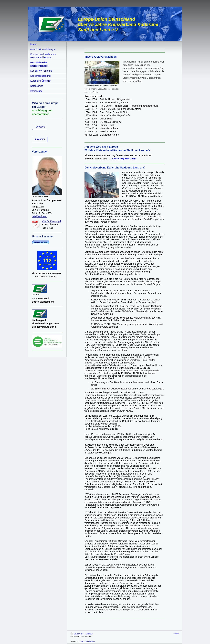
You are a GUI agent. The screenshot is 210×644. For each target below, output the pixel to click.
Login (177, 633)
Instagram (40, 139)
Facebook (40, 127)
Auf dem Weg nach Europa (124, 159)
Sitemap (89, 634)
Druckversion (78, 634)
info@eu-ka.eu (39, 216)
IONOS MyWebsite (87, 641)
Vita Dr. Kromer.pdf (52, 221)
